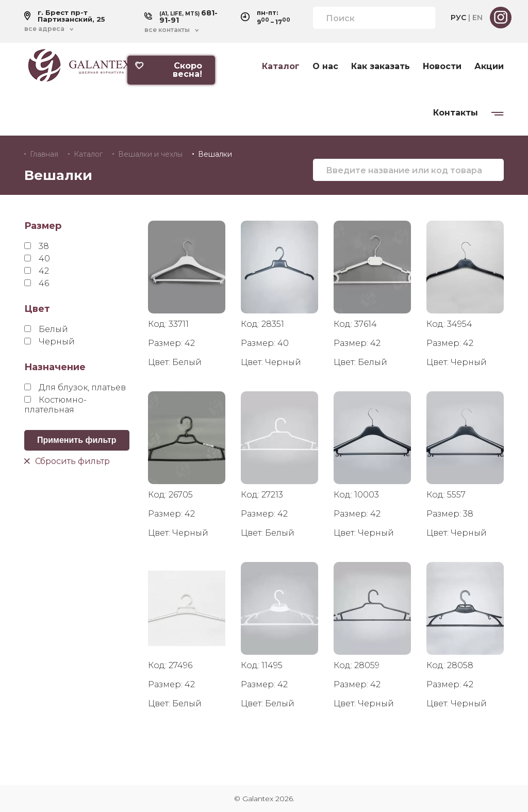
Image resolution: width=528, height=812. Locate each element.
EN (477, 18)
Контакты (456, 113)
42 (37, 271)
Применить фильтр (77, 440)
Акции (489, 67)
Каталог (281, 67)
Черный (49, 342)
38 (37, 246)
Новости (442, 67)
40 (37, 259)
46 (37, 283)
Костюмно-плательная (55, 405)
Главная (44, 154)
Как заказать (381, 67)
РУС (458, 18)
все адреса (44, 29)
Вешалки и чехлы (150, 154)
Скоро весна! (168, 70)
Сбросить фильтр (67, 461)
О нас (325, 67)
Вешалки (215, 154)
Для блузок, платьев (75, 387)
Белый (46, 329)
